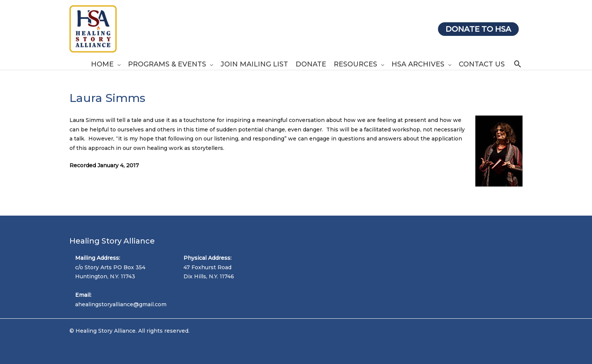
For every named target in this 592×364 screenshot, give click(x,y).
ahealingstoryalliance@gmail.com (121, 304)
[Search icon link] (518, 64)
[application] (117, 64)
